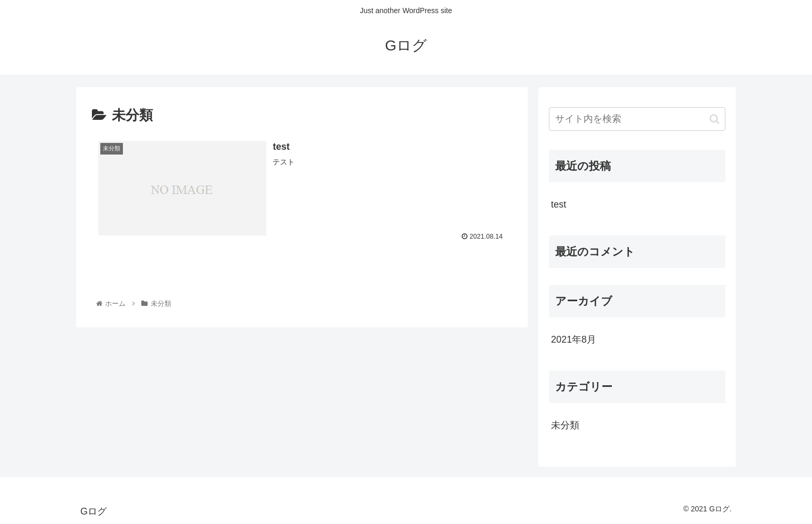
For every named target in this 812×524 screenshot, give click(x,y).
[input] (637, 119)
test (559, 204)
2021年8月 (574, 340)
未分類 (565, 425)
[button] (715, 119)
